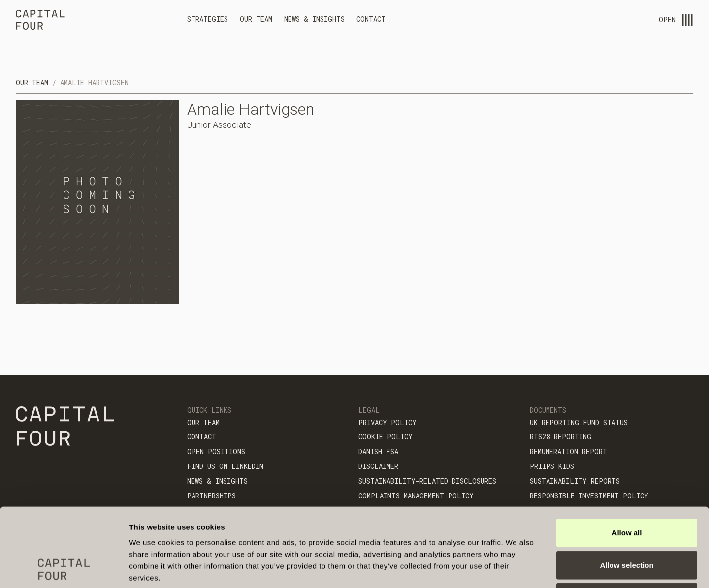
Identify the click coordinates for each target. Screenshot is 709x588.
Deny (627, 523)
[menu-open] (687, 20)
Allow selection (627, 491)
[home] (40, 21)
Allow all (627, 459)
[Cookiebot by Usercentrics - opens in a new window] (64, 569)
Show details (517, 569)
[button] (208, 21)
